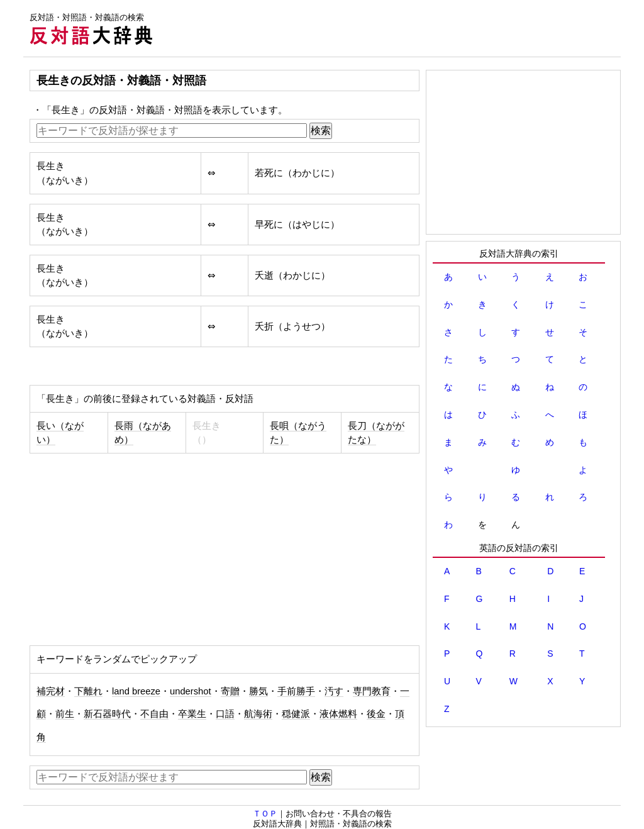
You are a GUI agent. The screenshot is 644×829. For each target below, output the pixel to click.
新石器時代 (107, 714)
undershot (191, 691)
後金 (376, 714)
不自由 (154, 714)
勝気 (258, 691)
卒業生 (192, 714)
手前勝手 (296, 691)
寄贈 (230, 691)
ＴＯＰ (265, 814)
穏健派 (296, 714)
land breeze (136, 691)
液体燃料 (338, 714)
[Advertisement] (392, 28)
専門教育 (372, 691)
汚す (334, 691)
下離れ (88, 691)
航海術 (258, 714)
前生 (65, 714)
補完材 (51, 691)
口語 (225, 714)
